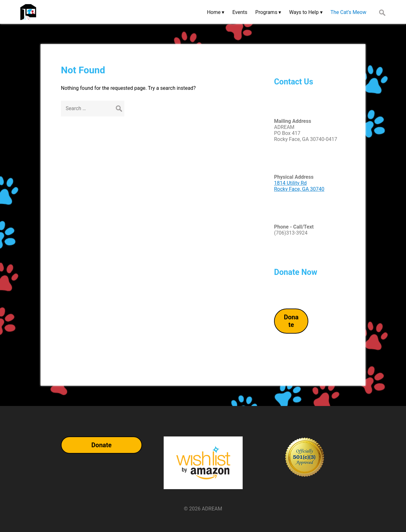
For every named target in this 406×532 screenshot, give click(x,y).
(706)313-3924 (291, 233)
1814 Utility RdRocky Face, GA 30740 (299, 186)
